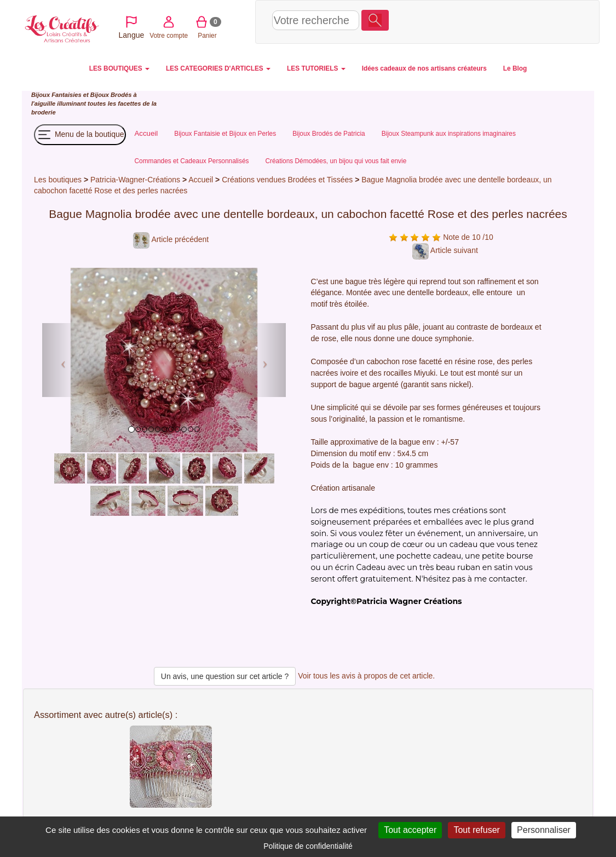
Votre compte (465, 21)
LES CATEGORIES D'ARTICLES (218, 68)
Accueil (201, 180)
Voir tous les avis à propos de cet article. (366, 676)
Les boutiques (58, 180)
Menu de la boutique (80, 135)
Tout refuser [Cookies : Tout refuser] (476, 830)
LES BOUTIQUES (119, 68)
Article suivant (445, 250)
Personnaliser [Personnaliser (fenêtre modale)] (544, 830)
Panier (504, 21)
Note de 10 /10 (441, 237)
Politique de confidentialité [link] (308, 846)
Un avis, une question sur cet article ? (225, 676)
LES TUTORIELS (316, 68)
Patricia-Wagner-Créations (135, 180)
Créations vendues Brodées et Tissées (287, 180)
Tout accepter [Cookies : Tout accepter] (410, 830)
